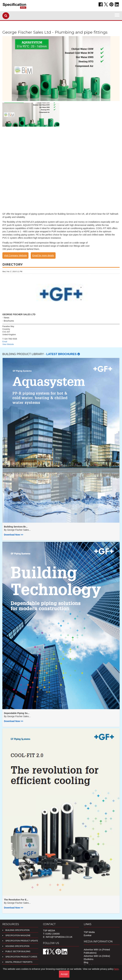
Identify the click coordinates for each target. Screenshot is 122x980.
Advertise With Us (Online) (97, 956)
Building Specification (17, 930)
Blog (86, 962)
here (116, 969)
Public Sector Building (18, 952)
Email (5, 342)
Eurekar (88, 935)
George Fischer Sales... (19, 530)
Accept (64, 974)
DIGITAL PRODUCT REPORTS (19, 962)
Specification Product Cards (21, 957)
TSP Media (89, 932)
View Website (8, 344)
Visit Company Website (15, 255)
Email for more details (43, 255)
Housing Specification (17, 946)
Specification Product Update (22, 941)
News (7, 318)
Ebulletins (89, 959)
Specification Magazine (18, 935)
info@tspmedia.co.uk (59, 937)
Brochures (9, 321)
